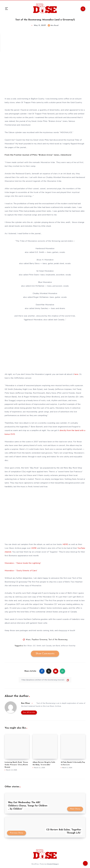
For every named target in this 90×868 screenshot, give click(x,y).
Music (28, 640)
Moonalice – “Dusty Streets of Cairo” (21, 571)
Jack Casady (47, 646)
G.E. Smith (37, 646)
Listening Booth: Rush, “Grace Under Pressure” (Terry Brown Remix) (16, 765)
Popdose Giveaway (40, 640)
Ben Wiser (28, 646)
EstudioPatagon (53, 864)
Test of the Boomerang (58, 640)
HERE (65, 544)
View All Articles (29, 712)
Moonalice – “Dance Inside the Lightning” (23, 563)
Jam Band (56, 646)
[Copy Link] (45, 680)
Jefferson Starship (68, 646)
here (76, 374)
